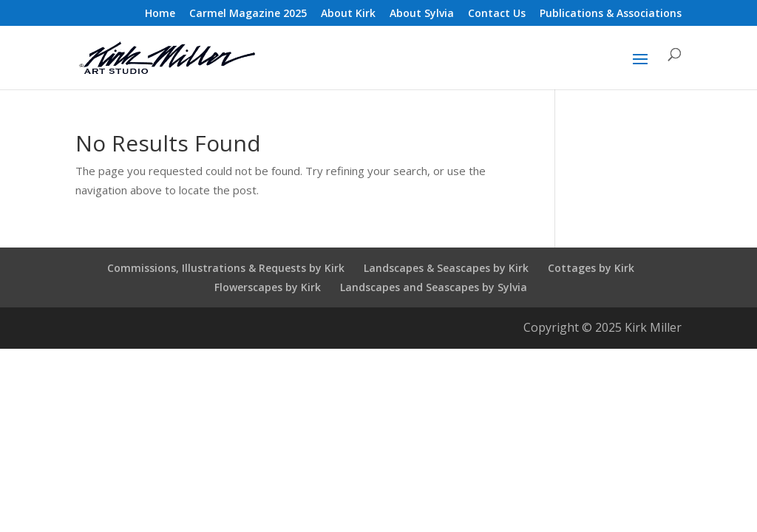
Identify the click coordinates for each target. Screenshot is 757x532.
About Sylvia (422, 14)
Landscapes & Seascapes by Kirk (446, 268)
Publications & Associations (611, 14)
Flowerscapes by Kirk (268, 287)
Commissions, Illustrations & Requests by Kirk (226, 268)
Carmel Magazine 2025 (248, 14)
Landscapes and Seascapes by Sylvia (434, 287)
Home (160, 14)
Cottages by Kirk (591, 268)
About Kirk (348, 14)
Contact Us (497, 14)
